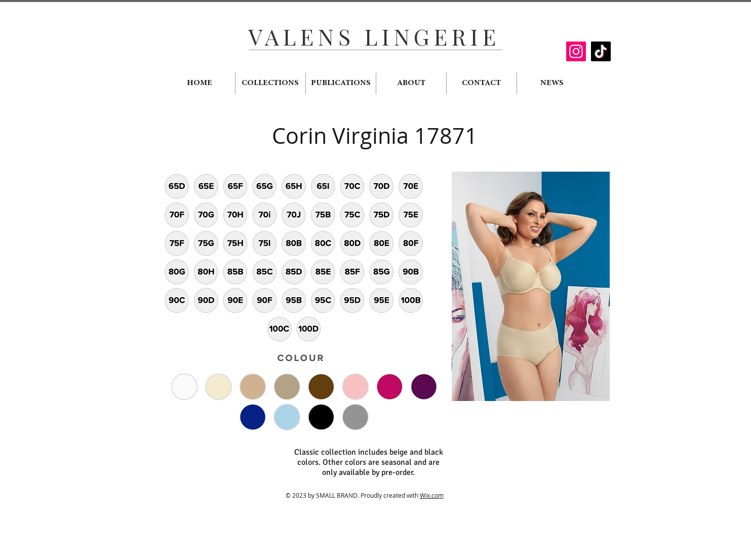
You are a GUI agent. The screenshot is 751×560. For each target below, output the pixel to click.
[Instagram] (576, 51)
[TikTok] (601, 51)
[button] (531, 286)
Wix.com (432, 495)
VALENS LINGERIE (374, 36)
